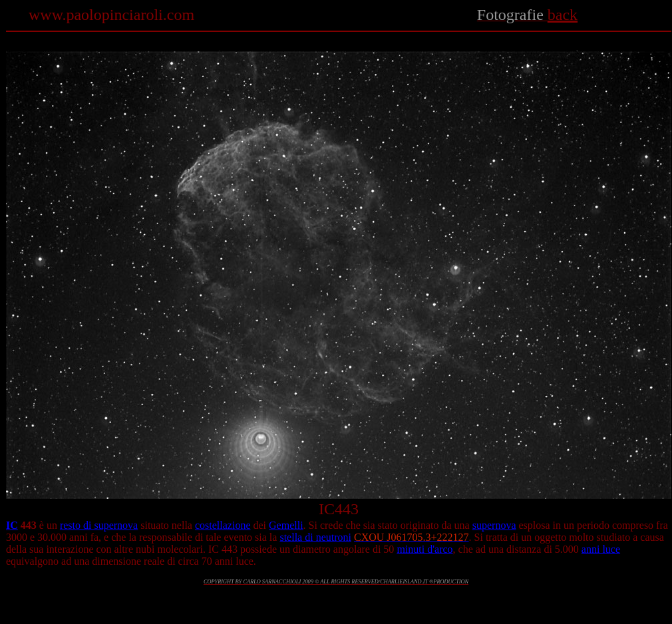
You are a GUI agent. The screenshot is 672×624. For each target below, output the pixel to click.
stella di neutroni (315, 537)
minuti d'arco (424, 549)
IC (12, 525)
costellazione (223, 525)
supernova (494, 525)
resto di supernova (99, 525)
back (563, 15)
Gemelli (286, 525)
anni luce (601, 549)
